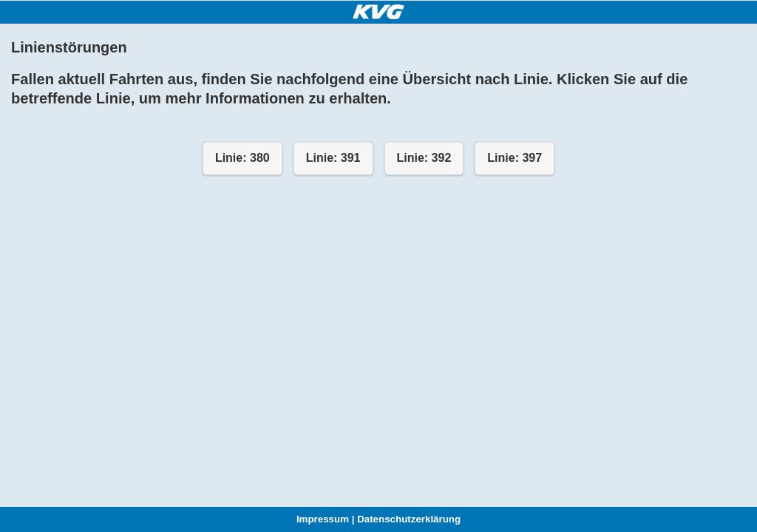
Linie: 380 (242, 158)
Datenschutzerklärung (409, 519)
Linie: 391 (333, 158)
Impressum (323, 519)
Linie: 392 (424, 158)
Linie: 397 (515, 158)
